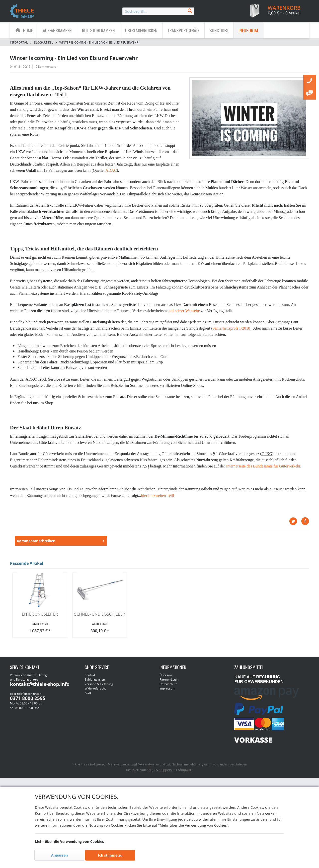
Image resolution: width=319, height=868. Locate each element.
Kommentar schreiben (36, 545)
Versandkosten (149, 773)
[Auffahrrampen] (57, 30)
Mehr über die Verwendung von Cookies (69, 841)
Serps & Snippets (159, 778)
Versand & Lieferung (99, 692)
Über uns (166, 683)
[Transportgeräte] (184, 30)
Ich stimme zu (110, 855)
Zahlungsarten (95, 688)
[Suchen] (190, 10)
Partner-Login (169, 688)
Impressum (167, 697)
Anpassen (59, 855)
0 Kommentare (46, 67)
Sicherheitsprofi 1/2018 (231, 328)
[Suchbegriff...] (158, 11)
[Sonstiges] (219, 30)
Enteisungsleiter (40, 623)
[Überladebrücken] (141, 30)
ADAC (111, 170)
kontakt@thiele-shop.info (40, 693)
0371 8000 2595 (28, 707)
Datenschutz (168, 692)
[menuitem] (158, 11)
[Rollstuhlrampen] (98, 30)
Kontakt (90, 683)
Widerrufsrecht (95, 697)
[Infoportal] (249, 30)
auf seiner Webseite (184, 311)
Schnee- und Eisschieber (100, 623)
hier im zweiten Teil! (158, 495)
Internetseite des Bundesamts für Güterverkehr (263, 466)
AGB (88, 701)
